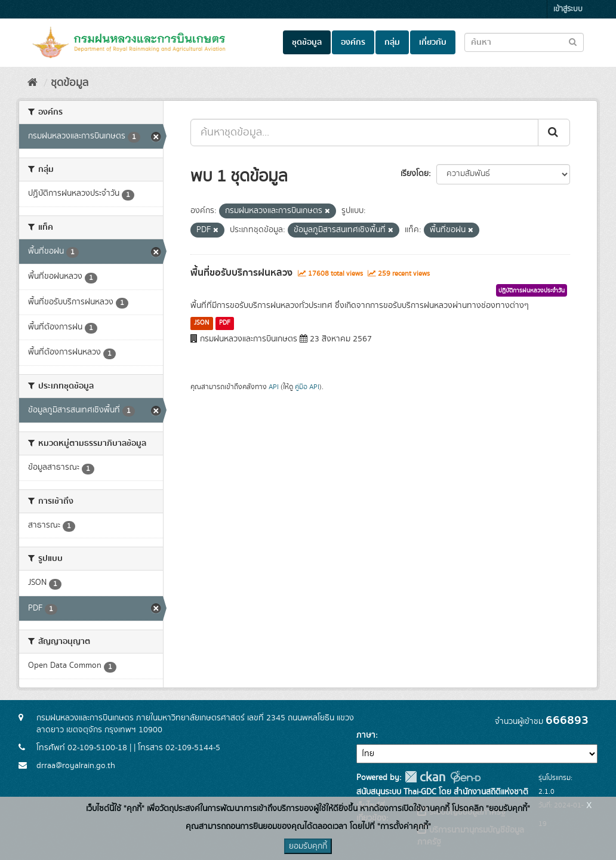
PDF (225, 323)
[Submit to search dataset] (573, 41)
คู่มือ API (307, 387)
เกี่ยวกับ (433, 42)
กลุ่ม (392, 42)
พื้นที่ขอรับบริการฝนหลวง (241, 273)
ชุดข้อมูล (307, 42)
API (274, 387)
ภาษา (366, 735)
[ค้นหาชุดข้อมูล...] (364, 132)
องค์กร (353, 42)
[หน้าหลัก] (33, 83)
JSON (201, 323)
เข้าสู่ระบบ (568, 9)
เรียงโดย (415, 174)
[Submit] (554, 132)
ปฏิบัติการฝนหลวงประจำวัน (532, 291)
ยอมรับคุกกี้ (308, 846)
